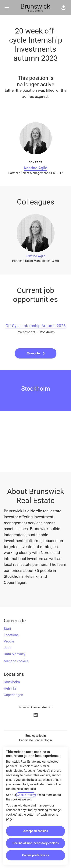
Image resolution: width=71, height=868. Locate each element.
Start (7, 629)
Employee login (36, 736)
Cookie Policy (26, 795)
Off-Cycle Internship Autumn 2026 (36, 326)
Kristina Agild (36, 168)
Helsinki (10, 688)
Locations (11, 635)
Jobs (7, 648)
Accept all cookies (36, 831)
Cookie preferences (35, 855)
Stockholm (12, 682)
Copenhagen (13, 695)
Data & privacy (15, 654)
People (9, 641)
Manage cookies (16, 661)
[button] (63, 8)
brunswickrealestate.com (36, 707)
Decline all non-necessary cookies (36, 843)
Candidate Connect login (35, 740)
